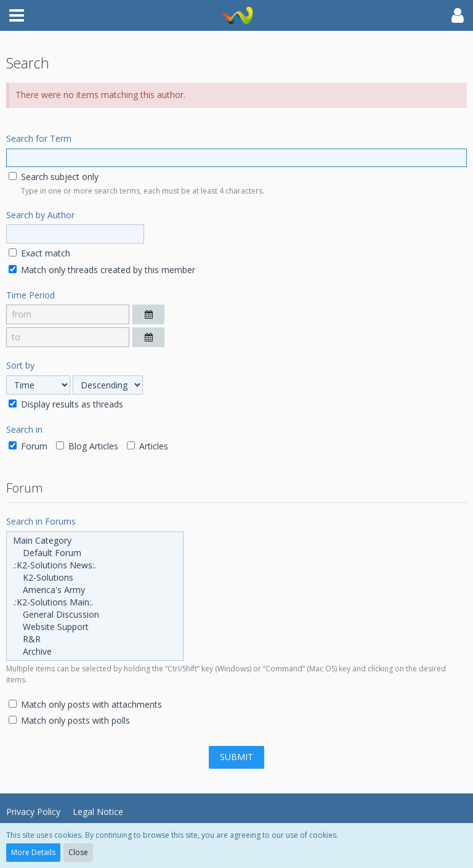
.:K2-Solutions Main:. (95, 602)
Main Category (95, 541)
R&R (95, 639)
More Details (33, 852)
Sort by (20, 365)
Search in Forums (41, 521)
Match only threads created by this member (102, 270)
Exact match (39, 253)
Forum (28, 446)
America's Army (95, 590)
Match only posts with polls (69, 720)
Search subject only (54, 177)
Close (78, 852)
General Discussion (95, 615)
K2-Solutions (95, 578)
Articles (148, 446)
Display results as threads (66, 404)
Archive (95, 652)
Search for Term (39, 138)
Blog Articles (87, 446)
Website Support (95, 627)
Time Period (30, 295)
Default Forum (95, 553)
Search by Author (40, 215)
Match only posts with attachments (85, 704)
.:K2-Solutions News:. (95, 565)
